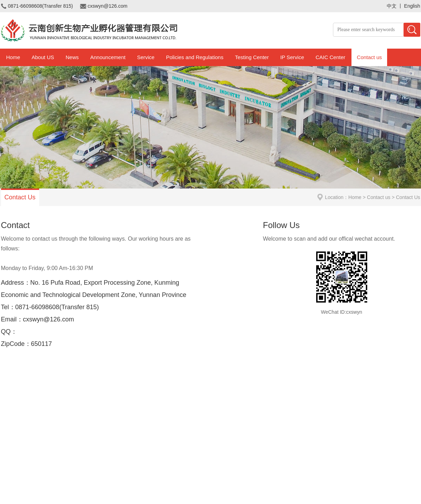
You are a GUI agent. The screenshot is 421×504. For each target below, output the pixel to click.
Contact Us (20, 197)
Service (146, 57)
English (412, 6)
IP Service (292, 57)
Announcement (108, 57)
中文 (392, 6)
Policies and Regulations (195, 57)
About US (43, 57)
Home (13, 57)
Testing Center (252, 57)
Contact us (369, 57)
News (72, 57)
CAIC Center (330, 57)
